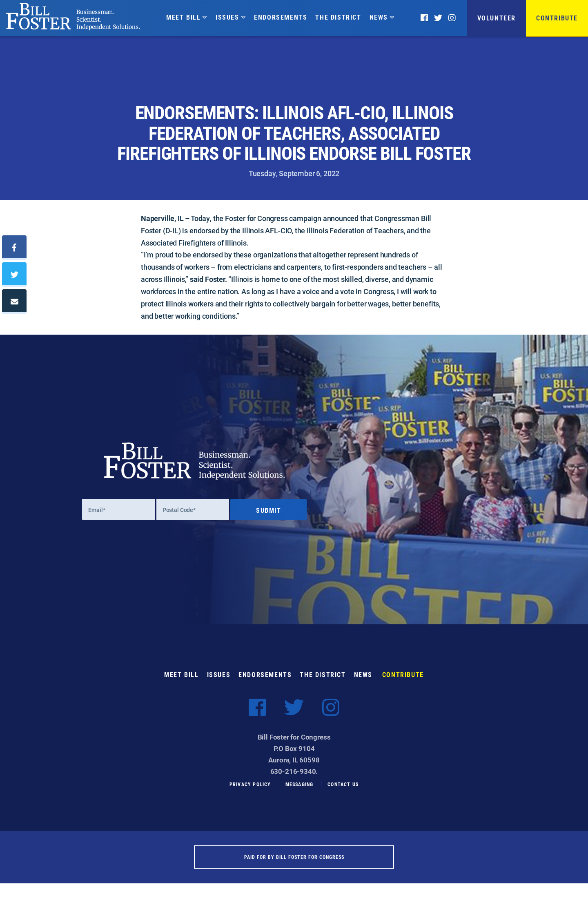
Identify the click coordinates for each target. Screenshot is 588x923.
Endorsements (281, 17)
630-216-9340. (294, 777)
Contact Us (343, 790)
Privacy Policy (250, 790)
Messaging (300, 790)
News (379, 17)
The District (338, 17)
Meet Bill (183, 17)
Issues (227, 17)
